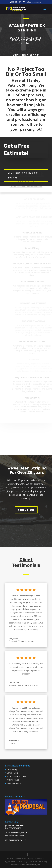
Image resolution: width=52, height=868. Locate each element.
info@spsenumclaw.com (16, 840)
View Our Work (26, 55)
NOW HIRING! (13, 780)
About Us (26, 510)
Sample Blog (12, 773)
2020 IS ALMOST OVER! (17, 776)
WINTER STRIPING (15, 784)
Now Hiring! (12, 769)
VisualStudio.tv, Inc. (31, 864)
